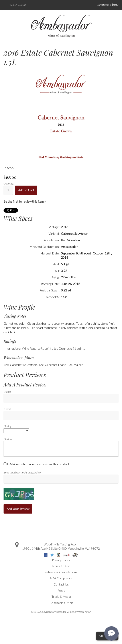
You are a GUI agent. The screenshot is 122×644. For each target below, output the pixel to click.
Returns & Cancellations (61, 572)
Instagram (59, 555)
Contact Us (61, 584)
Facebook (46, 555)
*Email (7, 409)
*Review (8, 439)
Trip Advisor (75, 555)
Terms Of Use (61, 566)
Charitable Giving (61, 603)
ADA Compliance (61, 578)
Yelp (66, 555)
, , (61, 548)
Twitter (52, 555)
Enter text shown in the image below (22, 472)
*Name (7, 392)
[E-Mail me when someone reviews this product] (5, 464)
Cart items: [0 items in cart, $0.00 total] (107, 5)
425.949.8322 (18, 5)
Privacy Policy (61, 560)
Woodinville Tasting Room (61, 544)
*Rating (7, 426)
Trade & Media (61, 596)
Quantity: (9, 183)
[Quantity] (8, 190)
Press (61, 591)
